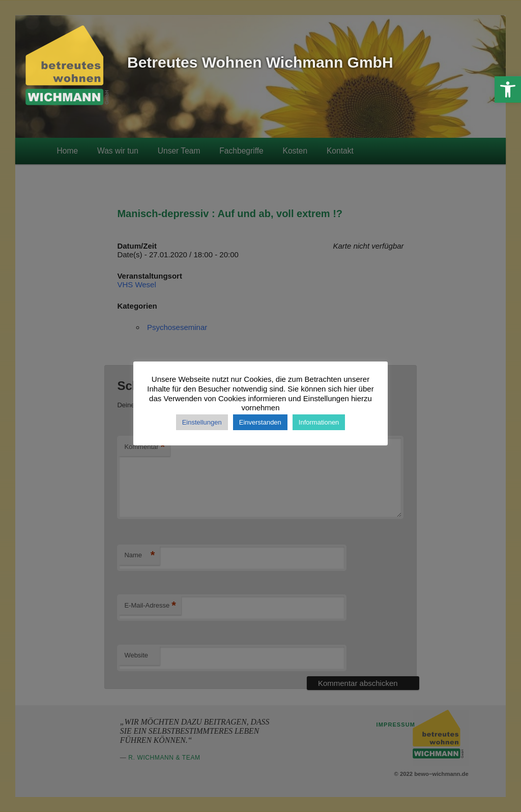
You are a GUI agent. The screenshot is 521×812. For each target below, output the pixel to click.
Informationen (319, 422)
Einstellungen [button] (202, 422)
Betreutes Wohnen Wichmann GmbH (260, 62)
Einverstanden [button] (260, 422)
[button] (508, 89)
